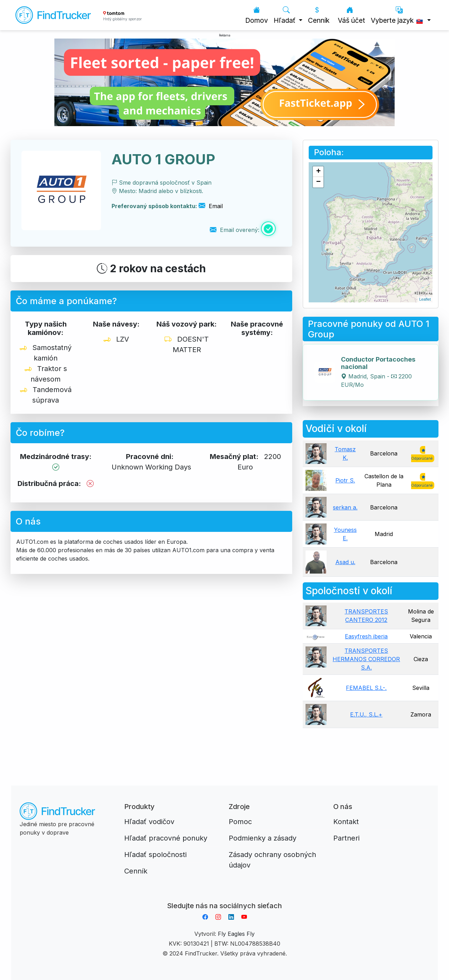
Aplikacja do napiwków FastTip (224, 897)
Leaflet (425, 299)
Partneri (346, 838)
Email (211, 206)
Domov (257, 15)
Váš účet (351, 15)
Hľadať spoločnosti (155, 855)
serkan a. (345, 507)
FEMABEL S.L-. (366, 688)
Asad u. (345, 562)
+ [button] (318, 172)
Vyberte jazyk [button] (398, 15)
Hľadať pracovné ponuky (166, 838)
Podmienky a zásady (263, 838)
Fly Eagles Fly (236, 934)
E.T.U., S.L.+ (366, 714)
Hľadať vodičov (149, 822)
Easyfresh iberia (366, 636)
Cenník (319, 15)
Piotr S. (345, 480)
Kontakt (346, 822)
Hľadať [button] (285, 15)
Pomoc (240, 822)
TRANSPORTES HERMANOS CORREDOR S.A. (366, 659)
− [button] (318, 182)
